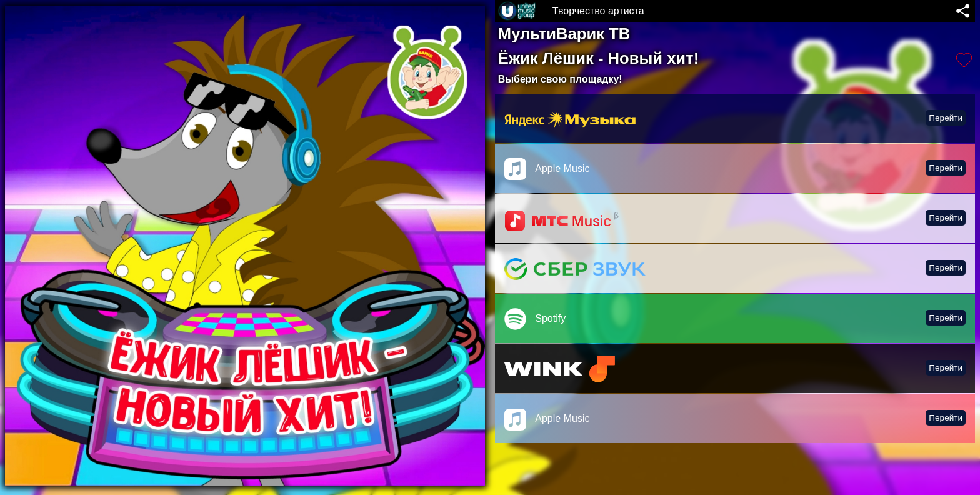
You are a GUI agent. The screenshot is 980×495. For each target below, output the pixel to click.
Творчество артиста (598, 11)
